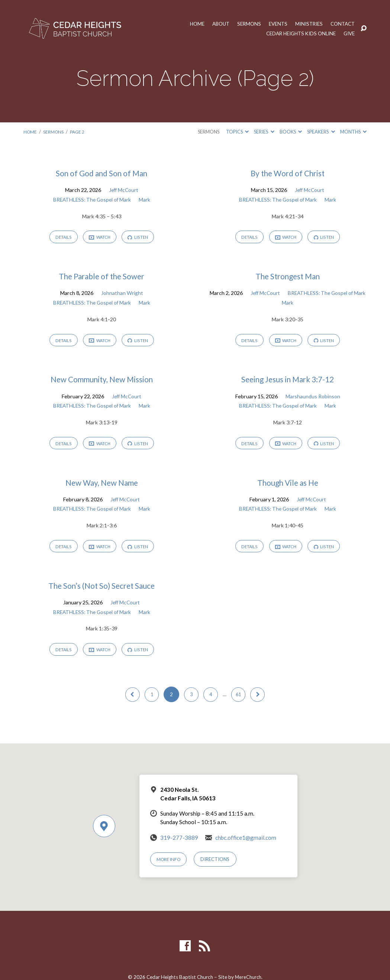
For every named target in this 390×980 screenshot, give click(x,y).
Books (291, 132)
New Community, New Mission (102, 382)
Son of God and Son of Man (101, 173)
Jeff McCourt (124, 190)
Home (188, 23)
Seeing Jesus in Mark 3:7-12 (288, 382)
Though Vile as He (288, 486)
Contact (341, 23)
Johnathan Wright (122, 294)
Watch (99, 238)
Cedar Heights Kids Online (296, 33)
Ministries (306, 23)
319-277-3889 (179, 844)
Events (273, 23)
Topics (237, 132)
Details (61, 238)
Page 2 (79, 132)
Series (264, 132)
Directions (218, 866)
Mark (146, 200)
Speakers (321, 132)
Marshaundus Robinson (313, 399)
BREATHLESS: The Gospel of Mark (92, 200)
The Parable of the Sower (102, 278)
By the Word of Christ (288, 173)
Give (348, 33)
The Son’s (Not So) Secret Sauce (101, 591)
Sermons (243, 23)
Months (353, 132)
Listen (140, 238)
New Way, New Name (102, 486)
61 (240, 701)
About (213, 23)
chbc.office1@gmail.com (246, 844)
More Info (170, 866)
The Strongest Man (288, 278)
